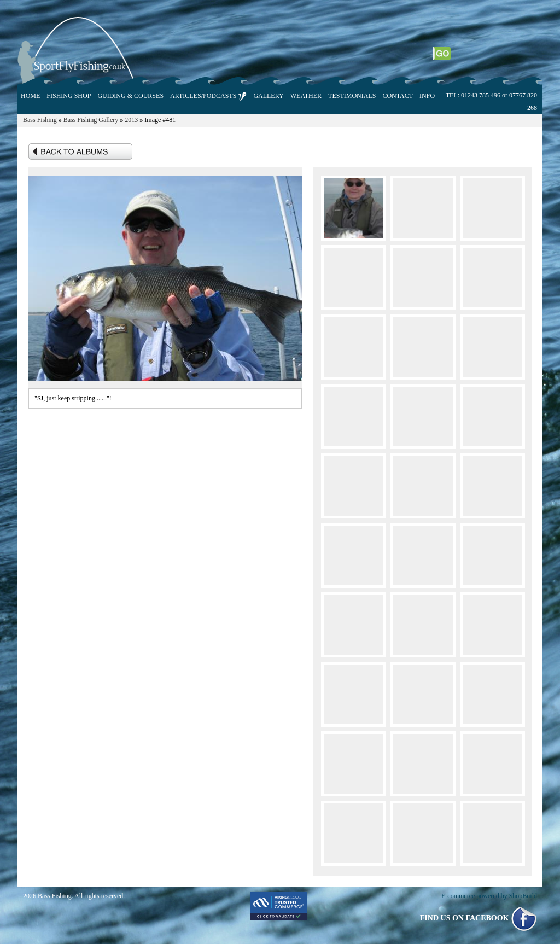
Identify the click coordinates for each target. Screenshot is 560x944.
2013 (131, 120)
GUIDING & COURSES (130, 96)
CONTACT (398, 96)
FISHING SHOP (69, 96)
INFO (427, 96)
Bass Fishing (40, 120)
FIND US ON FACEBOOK (479, 918)
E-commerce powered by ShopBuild (489, 896)
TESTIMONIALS (352, 96)
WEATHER (306, 96)
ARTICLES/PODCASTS (208, 96)
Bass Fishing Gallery (91, 120)
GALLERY (268, 96)
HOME (30, 96)
